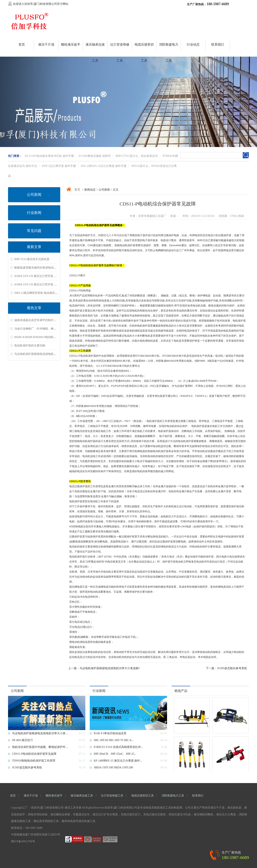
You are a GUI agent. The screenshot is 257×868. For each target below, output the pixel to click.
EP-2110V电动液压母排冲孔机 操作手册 (49, 156)
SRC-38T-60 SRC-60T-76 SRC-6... (114, 740)
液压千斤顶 (46, 44)
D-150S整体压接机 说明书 (95, 156)
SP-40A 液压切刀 (22, 740)
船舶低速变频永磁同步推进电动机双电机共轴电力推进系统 (51, 268)
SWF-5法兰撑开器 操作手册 (59, 166)
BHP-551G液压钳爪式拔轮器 (32, 259)
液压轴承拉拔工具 (82, 796)
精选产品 (181, 691)
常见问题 (34, 231)
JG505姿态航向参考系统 (232, 668)
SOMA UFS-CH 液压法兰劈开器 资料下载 (40, 276)
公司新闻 (34, 195)
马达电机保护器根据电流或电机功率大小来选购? (44, 354)
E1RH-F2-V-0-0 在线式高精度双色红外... (118, 747)
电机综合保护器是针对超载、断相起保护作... (40, 747)
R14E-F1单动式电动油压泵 (110, 733)
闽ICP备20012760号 (23, 841)
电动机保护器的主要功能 (30, 346)
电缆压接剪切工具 (143, 796)
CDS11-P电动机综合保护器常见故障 (34, 754)
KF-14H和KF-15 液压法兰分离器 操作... (118, 761)
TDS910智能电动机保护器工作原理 (34, 761)
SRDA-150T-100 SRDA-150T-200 (113, 767)
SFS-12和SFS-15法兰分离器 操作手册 (104, 166)
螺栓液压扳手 (71, 44)
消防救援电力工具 (173, 796)
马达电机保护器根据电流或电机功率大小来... (40, 733)
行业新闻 (34, 213)
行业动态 (193, 44)
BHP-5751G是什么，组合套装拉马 (137, 156)
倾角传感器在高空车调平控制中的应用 (38, 320)
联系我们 (218, 44)
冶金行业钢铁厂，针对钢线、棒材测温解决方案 (44, 329)
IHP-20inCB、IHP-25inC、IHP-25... (115, 754)
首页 (22, 44)
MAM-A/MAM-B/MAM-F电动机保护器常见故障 (44, 337)
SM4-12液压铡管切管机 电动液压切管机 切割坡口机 (46, 293)
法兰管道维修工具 (112, 796)
